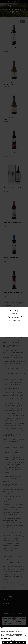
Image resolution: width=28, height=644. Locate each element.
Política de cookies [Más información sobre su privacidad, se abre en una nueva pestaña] (6, 639)
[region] (14, 635)
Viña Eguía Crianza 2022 (11, 153)
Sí (14, 325)
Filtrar (22, 21)
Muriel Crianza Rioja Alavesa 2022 (13, 223)
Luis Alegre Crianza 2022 (11, 258)
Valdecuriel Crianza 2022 (11, 48)
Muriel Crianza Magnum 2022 (12, 188)
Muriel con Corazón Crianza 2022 (13, 293)
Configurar (14, 640)
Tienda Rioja (7, 599)
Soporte (6, 604)
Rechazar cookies (8, 642)
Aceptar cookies (20, 642)
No (14, 331)
